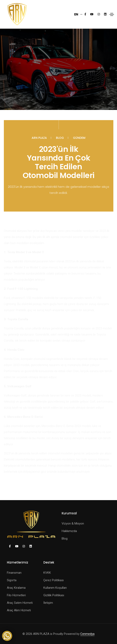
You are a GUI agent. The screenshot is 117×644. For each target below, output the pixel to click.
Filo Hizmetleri (16, 595)
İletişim (48, 603)
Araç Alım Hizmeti (19, 610)
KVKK (47, 573)
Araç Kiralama (16, 588)
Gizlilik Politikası (54, 595)
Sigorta (12, 580)
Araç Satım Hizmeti (20, 603)
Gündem (79, 138)
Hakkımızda (69, 531)
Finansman (14, 573)
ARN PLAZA (39, 138)
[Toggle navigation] (112, 14)
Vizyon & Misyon (73, 523)
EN (76, 14)
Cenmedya (87, 634)
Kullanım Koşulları (55, 588)
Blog (60, 138)
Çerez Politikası (54, 580)
